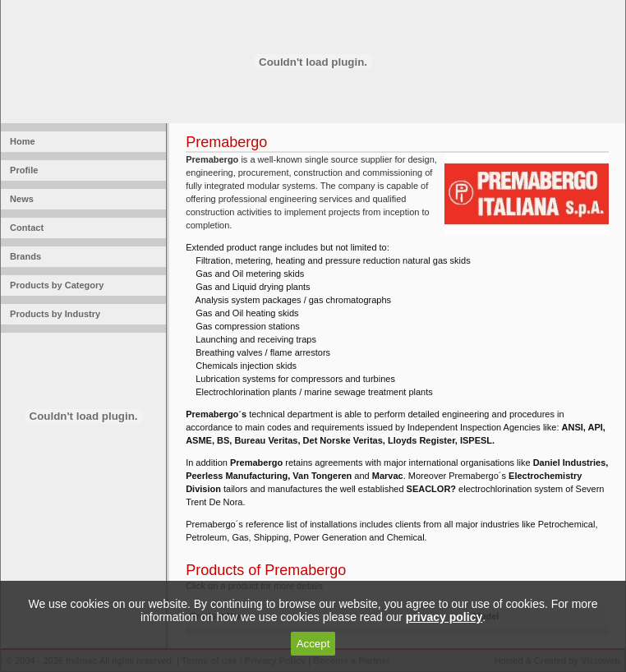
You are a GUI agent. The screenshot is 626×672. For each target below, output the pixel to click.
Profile (21, 170)
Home (20, 141)
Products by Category (54, 285)
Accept (313, 644)
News (19, 199)
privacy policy (444, 617)
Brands (23, 256)
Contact (24, 228)
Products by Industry (53, 314)
